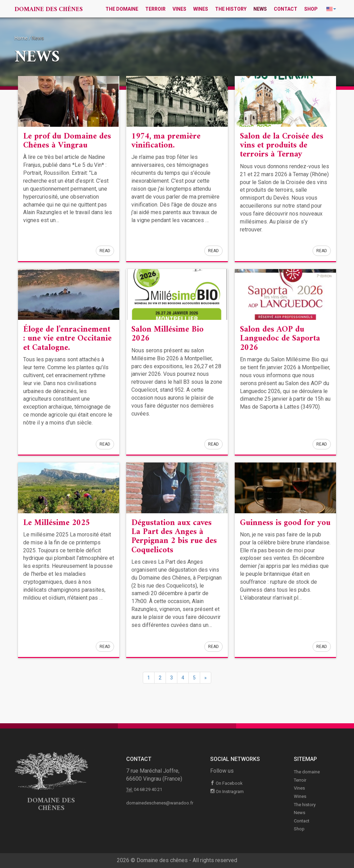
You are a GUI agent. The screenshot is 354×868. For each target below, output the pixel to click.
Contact (286, 9)
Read (105, 251)
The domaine (122, 9)
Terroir (155, 9)
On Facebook (226, 783)
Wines (201, 9)
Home (21, 38)
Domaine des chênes (49, 9)
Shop (311, 9)
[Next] (206, 678)
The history (231, 9)
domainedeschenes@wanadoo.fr (160, 803)
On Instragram (227, 791)
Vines (179, 9)
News (260, 9)
